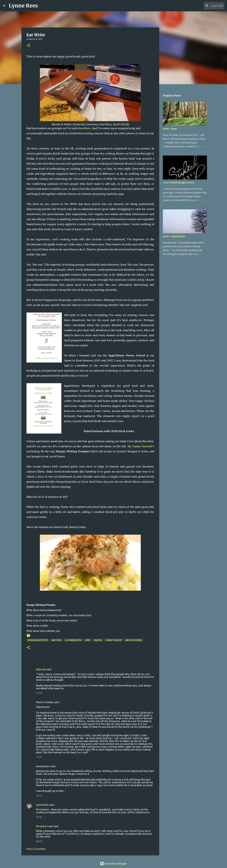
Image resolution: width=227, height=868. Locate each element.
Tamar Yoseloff (114, 640)
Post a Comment (36, 849)
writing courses (134, 640)
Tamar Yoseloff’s (143, 446)
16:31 (39, 796)
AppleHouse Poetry (38, 640)
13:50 (39, 693)
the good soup (44, 826)
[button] (28, 46)
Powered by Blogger (113, 864)
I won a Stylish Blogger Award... (179, 183)
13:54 (39, 757)
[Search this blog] (208, 6)
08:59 (39, 841)
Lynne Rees (23, 6)
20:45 (39, 817)
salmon (98, 640)
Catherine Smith (73, 640)
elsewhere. (84, 128)
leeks (88, 640)
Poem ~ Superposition (174, 236)
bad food (57, 640)
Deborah (41, 669)
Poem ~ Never (170, 129)
